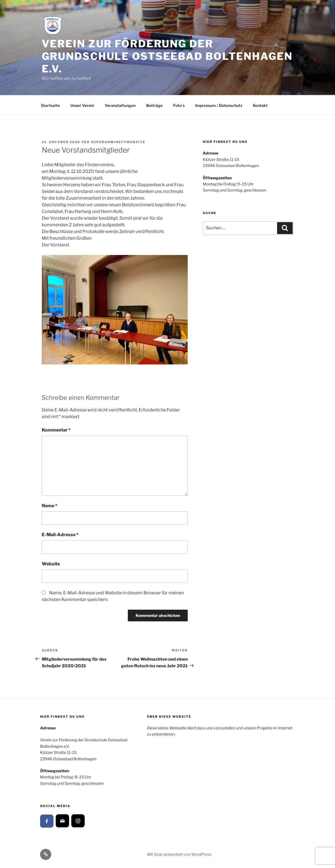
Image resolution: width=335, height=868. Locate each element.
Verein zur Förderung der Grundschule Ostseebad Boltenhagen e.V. (167, 56)
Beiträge (154, 105)
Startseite (50, 105)
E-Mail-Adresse (60, 535)
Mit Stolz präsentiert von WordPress (179, 854)
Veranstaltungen (120, 105)
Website (51, 564)
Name (50, 506)
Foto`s (179, 105)
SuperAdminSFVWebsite (118, 142)
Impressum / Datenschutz (219, 105)
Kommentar (56, 430)
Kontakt (260, 105)
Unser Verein (82, 105)
